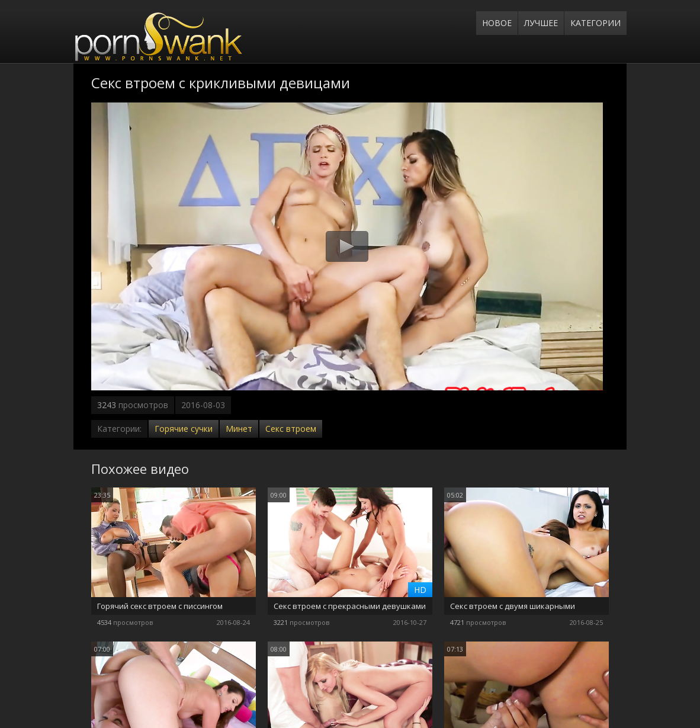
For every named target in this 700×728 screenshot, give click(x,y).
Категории (595, 23)
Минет (239, 429)
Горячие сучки (184, 429)
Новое (497, 23)
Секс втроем (291, 429)
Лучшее (541, 23)
